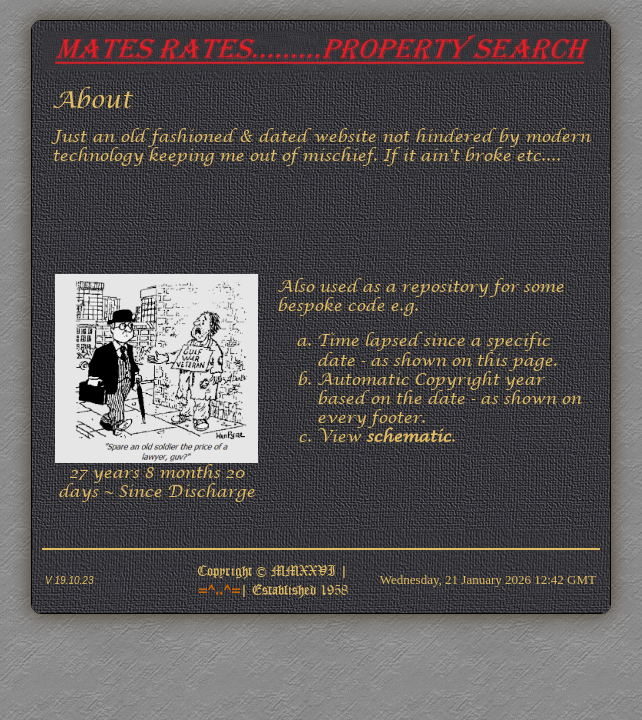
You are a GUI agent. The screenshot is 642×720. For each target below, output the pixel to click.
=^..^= (219, 589)
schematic (408, 436)
